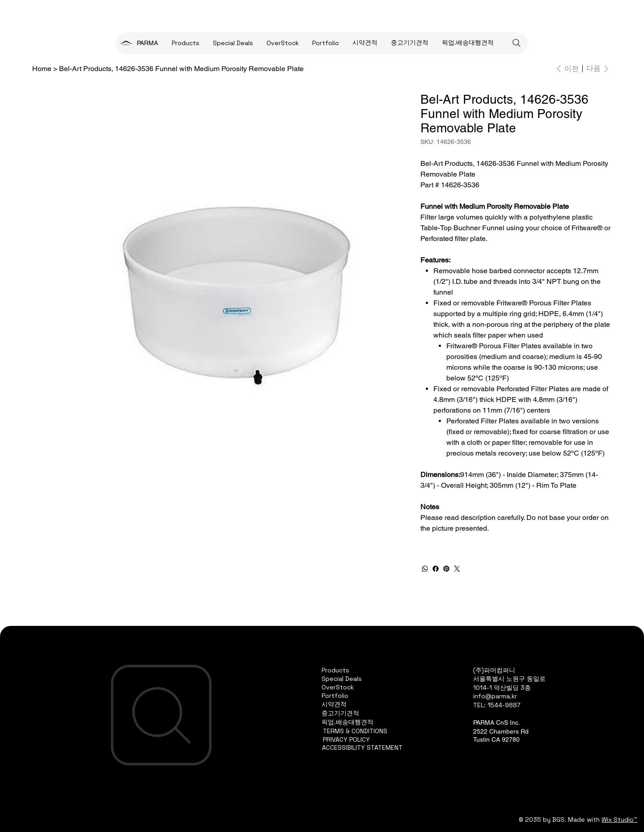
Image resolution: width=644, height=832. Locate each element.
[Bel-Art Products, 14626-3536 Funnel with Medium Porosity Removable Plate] (181, 68)
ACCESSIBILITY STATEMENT (362, 748)
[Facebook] (436, 569)
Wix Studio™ (619, 819)
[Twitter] (457, 569)
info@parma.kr (495, 696)
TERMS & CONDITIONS (355, 731)
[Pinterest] (446, 569)
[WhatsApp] (425, 569)
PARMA (147, 43)
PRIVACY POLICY (346, 739)
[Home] (42, 68)
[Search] (517, 43)
